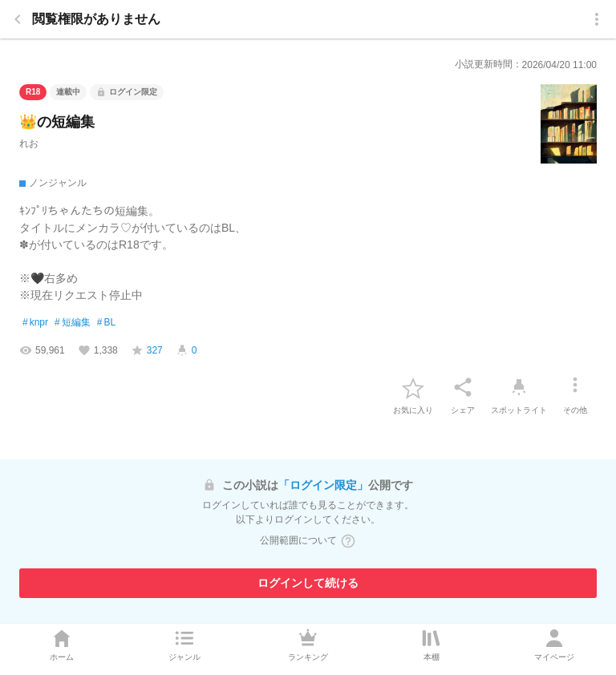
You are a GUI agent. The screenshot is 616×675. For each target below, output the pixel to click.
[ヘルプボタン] (348, 541)
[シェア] (463, 387)
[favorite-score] (147, 350)
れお (29, 143)
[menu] (597, 19)
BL (106, 323)
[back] (18, 19)
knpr (35, 323)
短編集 (73, 323)
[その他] (575, 387)
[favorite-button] (413, 387)
